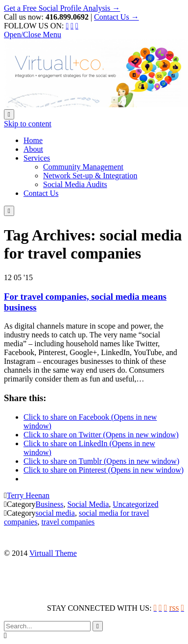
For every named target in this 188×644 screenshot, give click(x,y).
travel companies (68, 522)
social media (55, 513)
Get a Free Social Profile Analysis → (62, 8)
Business (50, 504)
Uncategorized (135, 504)
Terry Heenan (28, 495)
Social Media (88, 504)
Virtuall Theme (53, 553)
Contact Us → (117, 17)
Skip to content (28, 124)
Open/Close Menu (33, 35)
